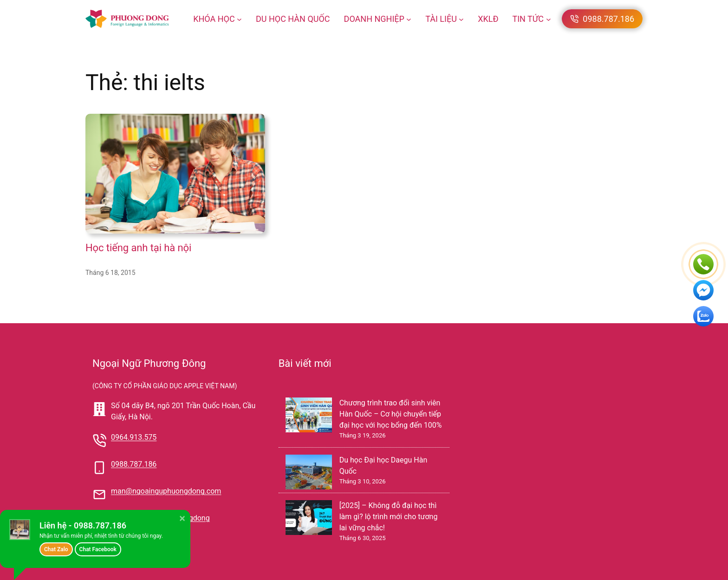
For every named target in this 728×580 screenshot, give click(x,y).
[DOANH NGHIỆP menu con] (409, 19)
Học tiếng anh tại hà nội (138, 248)
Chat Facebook (98, 549)
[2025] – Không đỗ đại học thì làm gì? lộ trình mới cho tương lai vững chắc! (389, 517)
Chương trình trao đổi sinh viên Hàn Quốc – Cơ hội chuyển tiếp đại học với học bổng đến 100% (391, 414)
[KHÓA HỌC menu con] (239, 19)
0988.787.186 (134, 464)
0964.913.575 (134, 437)
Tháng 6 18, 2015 (110, 273)
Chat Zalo (56, 549)
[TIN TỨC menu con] (549, 19)
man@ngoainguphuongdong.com (166, 491)
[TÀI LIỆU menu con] (461, 19)
